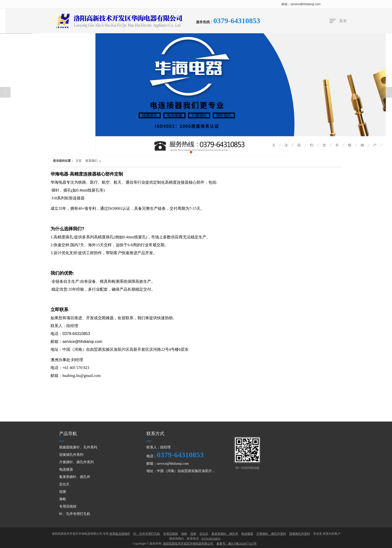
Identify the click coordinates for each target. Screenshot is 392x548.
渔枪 (63, 499)
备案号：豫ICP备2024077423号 (237, 544)
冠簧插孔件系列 (71, 455)
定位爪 (64, 484)
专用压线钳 (68, 506)
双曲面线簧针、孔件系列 (78, 447)
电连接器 (66, 469)
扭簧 (63, 492)
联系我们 (91, 161)
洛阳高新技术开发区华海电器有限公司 (188, 544)
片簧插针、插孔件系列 (76, 462)
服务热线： (205, 22)
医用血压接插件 (120, 534)
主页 (79, 161)
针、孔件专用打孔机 (75, 514)
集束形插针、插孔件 (75, 477)
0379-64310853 (180, 455)
